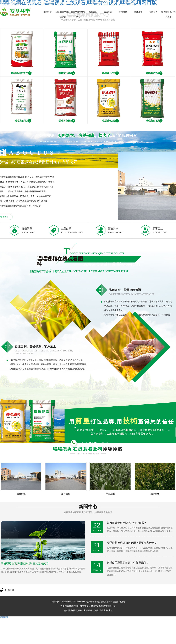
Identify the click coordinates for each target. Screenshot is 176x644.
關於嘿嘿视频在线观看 (63, 15)
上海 (106, 611)
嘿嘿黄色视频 (66, 73)
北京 (110, 611)
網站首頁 (48, 12)
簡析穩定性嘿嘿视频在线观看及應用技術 (25, 563)
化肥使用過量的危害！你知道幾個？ (128, 563)
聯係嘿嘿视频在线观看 (169, 15)
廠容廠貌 (93, 12)
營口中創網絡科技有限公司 (103, 606)
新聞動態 (123, 12)
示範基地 (110, 494)
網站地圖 (4, 617)
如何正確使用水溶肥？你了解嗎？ (127, 523)
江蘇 (96, 611)
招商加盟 (138, 12)
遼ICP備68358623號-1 (70, 606)
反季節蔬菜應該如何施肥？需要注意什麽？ (132, 543)
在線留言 (153, 12)
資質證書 (108, 12)
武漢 (101, 611)
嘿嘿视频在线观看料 (22, 73)
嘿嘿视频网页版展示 (78, 15)
